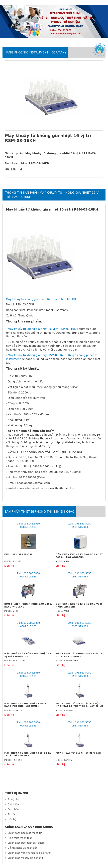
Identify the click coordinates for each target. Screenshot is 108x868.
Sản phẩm (14, 809)
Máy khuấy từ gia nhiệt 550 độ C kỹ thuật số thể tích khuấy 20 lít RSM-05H (80, 706)
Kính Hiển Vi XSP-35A (18, 554)
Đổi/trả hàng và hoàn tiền (23, 848)
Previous (15, 22)
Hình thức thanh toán (20, 838)
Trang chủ (13, 799)
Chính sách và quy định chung (25, 858)
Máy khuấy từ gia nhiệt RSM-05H (78, 753)
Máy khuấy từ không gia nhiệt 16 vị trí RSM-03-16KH (41, 299)
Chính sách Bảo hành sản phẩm (26, 843)
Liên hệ (12, 819)
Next (93, 22)
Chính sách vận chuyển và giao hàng (29, 853)
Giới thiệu (13, 804)
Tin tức (12, 814)
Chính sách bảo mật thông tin (25, 833)
